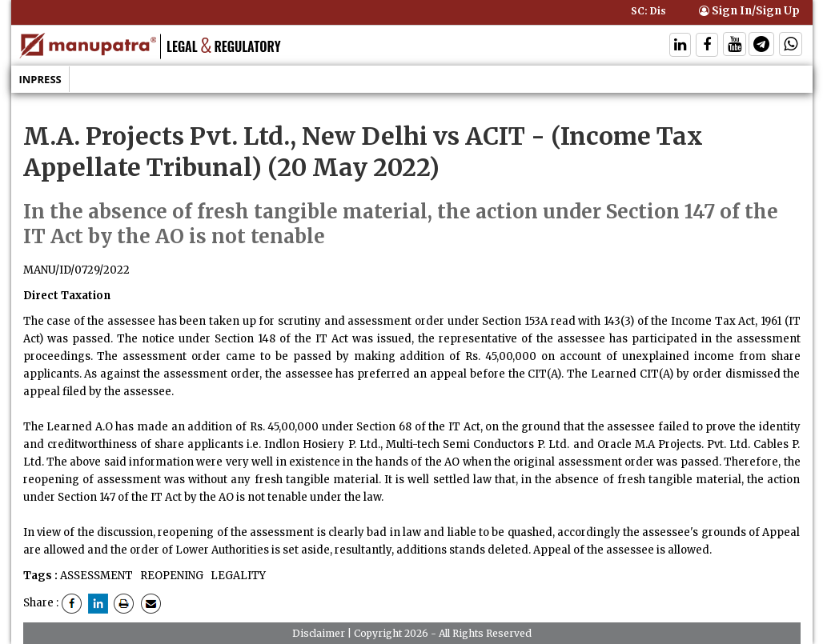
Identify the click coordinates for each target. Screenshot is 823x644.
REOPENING (171, 576)
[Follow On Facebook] (707, 46)
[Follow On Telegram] (761, 46)
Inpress (40, 79)
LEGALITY (237, 576)
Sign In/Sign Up (749, 11)
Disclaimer (319, 633)
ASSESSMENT (96, 576)
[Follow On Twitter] (735, 46)
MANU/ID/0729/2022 (76, 270)
